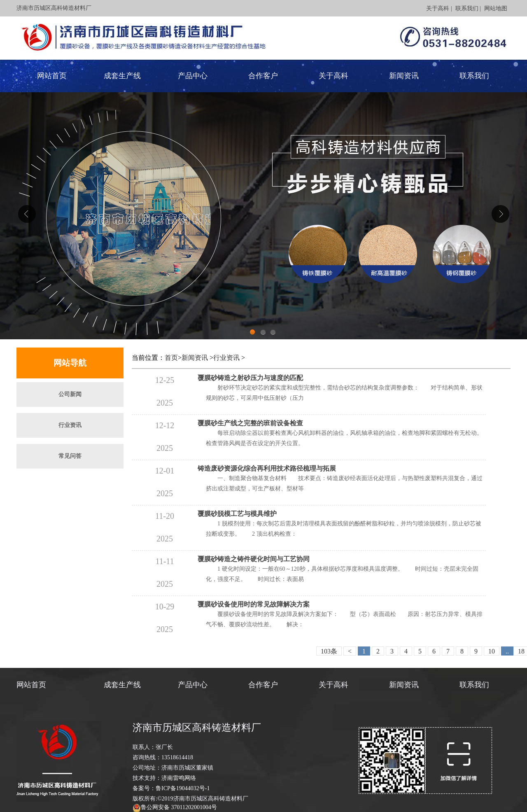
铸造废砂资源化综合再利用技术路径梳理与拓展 (267, 468)
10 (492, 651)
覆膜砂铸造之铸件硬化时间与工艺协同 (254, 559)
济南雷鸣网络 (179, 778)
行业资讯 (70, 425)
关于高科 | (439, 8)
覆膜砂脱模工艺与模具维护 (237, 514)
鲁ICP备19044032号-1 (183, 788)
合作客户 (263, 76)
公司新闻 (70, 394)
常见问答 (70, 456)
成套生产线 (122, 76)
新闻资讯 (404, 76)
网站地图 (496, 8)
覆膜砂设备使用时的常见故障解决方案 (254, 604)
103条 (329, 651)
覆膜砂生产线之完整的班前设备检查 (250, 423)
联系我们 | (468, 8)
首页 (171, 358)
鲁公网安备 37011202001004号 (179, 807)
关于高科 (333, 76)
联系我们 (474, 76)
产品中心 (193, 76)
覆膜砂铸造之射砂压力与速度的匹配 (250, 378)
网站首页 (52, 76)
